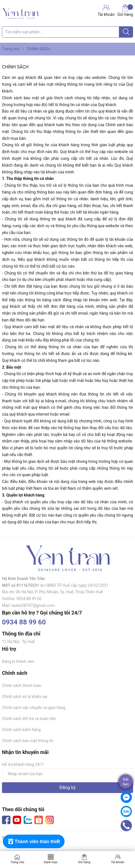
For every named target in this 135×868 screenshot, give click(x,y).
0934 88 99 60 (24, 622)
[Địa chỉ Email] (67, 774)
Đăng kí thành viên (18, 661)
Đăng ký (67, 788)
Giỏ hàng (125, 10)
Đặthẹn (126, 782)
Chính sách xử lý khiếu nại (25, 697)
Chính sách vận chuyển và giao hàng (34, 708)
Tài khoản (118, 862)
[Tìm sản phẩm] (67, 32)
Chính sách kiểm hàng (21, 730)
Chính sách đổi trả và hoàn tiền (29, 719)
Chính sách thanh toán (22, 686)
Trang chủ (17, 862)
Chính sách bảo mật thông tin (28, 741)
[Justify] (126, 32)
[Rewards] (34, 841)
